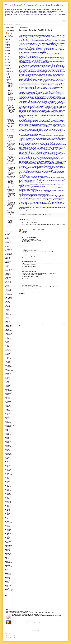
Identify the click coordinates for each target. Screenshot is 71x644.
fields (7, 343)
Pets (7, 472)
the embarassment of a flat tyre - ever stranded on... (11, 144)
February (9, 82)
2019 (7, 52)
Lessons (8, 412)
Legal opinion (9, 411)
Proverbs (8, 487)
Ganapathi (8, 363)
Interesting (8, 392)
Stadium (8, 531)
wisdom (8, 585)
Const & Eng (8, 297)
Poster (7, 485)
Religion (8, 495)
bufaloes (8, 273)
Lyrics (7, 420)
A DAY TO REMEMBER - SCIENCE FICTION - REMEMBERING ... (11, 149)
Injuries (8, 385)
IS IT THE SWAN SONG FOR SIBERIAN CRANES (10, 127)
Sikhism (8, 515)
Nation (7, 456)
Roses (7, 500)
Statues (8, 535)
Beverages (8, 264)
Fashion (8, 339)
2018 (7, 53)
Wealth (7, 583)
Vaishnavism (8, 571)
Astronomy (8, 253)
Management (9, 423)
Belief (7, 263)
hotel (7, 381)
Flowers (8, 351)
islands (7, 395)
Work (7, 588)
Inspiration (8, 388)
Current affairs (9, 308)
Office (7, 463)
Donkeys (8, 319)
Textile (7, 551)
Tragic (7, 561)
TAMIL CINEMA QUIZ (11, 130)
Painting (8, 464)
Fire (7, 345)
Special (8, 527)
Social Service (9, 524)
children (8, 289)
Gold (7, 369)
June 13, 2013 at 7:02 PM (32, 284)
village (7, 579)
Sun (7, 539)
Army (7, 251)
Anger (7, 244)
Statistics (8, 533)
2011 (7, 64)
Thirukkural (8, 553)
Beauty (7, 260)
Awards (8, 256)
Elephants (8, 328)
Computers (8, 296)
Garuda (8, 365)
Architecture (8, 249)
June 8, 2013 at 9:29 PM (31, 272)
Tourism (8, 560)
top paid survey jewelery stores (33, 244)
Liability (8, 413)
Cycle (7, 309)
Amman (8, 239)
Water (7, 581)
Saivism (8, 503)
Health (7, 375)
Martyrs (8, 428)
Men (7, 437)
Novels (7, 461)
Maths (7, 429)
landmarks (8, 407)
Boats (7, 268)
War (7, 580)
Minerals (8, 440)
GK (7, 368)
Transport (8, 563)
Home (5, 24)
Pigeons (8, 477)
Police (7, 483)
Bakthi (7, 257)
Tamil (7, 543)
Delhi (7, 313)
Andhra (8, 241)
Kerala (7, 404)
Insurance (8, 391)
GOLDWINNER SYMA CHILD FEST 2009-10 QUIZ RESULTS (11, 203)
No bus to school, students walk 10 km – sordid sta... (11, 120)
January (9, 225)
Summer (8, 537)
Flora (7, 349)
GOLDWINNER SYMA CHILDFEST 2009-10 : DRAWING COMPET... (11, 165)
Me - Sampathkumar (10, 24)
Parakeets (8, 465)
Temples (8, 547)
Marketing (8, 427)
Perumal (8, 471)
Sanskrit (8, 504)
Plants (7, 480)
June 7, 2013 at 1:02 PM (31, 249)
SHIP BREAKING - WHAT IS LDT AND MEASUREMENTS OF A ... (11, 133)
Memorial (8, 435)
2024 (7, 44)
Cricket (7, 303)
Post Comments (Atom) (28, 326)
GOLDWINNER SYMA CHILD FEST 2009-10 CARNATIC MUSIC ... (11, 217)
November (9, 69)
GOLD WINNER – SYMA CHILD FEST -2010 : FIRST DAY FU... (11, 182)
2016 (7, 57)
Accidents (8, 232)
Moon (7, 444)
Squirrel (8, 529)
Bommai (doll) (9, 269)
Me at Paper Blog (17, 24)
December (9, 67)
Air (7, 237)
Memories (8, 436)
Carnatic (8, 280)
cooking (8, 300)
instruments (8, 389)
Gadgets (8, 360)
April (8, 79)
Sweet (7, 540)
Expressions (8, 335)
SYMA (23, 216)
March (9, 81)
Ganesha (8, 364)
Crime (7, 304)
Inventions (8, 393)
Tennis (7, 548)
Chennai (8, 288)
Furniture (8, 359)
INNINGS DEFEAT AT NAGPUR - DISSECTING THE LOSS (11, 140)
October (9, 70)
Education (8, 325)
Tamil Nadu (8, 544)
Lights (7, 415)
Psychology (8, 488)
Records (8, 493)
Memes (8, 433)
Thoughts (8, 556)
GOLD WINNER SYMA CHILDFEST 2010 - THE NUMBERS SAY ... (11, 153)
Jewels (7, 399)
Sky (7, 517)
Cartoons (8, 281)
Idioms (7, 383)
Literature (8, 416)
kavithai (8, 403)
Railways (8, 491)
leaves (7, 409)
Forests (8, 353)
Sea (7, 508)
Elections (8, 327)
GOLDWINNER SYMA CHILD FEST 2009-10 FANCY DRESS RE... (11, 199)
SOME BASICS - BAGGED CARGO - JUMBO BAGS (11, 103)
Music (7, 451)
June (8, 76)
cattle (7, 285)
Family (7, 337)
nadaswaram (9, 455)
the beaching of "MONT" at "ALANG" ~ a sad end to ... (11, 107)
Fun (7, 357)
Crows (7, 305)
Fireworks (8, 347)
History (7, 379)
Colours (8, 292)
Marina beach (9, 424)
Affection (8, 235)
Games (8, 361)
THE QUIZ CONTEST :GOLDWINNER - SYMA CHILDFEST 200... (11, 186)
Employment (8, 331)
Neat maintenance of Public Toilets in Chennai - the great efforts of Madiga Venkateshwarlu (28, 615)
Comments (8, 638)
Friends (8, 355)
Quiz (7, 489)
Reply (23, 226)
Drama (7, 320)
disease (8, 316)
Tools (7, 559)
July (8, 75)
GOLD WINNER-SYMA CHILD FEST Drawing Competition (10, 207)
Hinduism (8, 377)
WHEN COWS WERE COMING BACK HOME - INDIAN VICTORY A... (11, 111)
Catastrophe (8, 283)
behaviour (8, 261)
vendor (7, 576)
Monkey (8, 441)
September (9, 72)
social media (8, 523)
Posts (7, 636)
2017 (7, 55)
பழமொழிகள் (9, 591)
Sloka (7, 520)
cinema (8, 291)
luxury (7, 419)
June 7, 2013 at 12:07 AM (32, 238)
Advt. (7, 233)
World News (8, 589)
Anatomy (8, 240)
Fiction (7, 341)
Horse (7, 380)
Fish (7, 348)
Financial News (9, 344)
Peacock (8, 467)
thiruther (8, 555)
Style (7, 536)
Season (8, 509)
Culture (8, 307)
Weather (8, 584)
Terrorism (8, 549)
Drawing (8, 321)
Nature (7, 457)
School (7, 505)
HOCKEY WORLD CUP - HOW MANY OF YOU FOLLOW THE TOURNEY (11, 89)
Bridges (8, 272)
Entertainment (9, 332)
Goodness (8, 372)
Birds (7, 267)
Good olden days (9, 371)
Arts (7, 252)
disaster (8, 315)
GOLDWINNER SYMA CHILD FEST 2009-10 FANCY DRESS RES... (11, 195)
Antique (8, 247)
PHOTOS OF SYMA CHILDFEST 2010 (11, 123)
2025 (7, 43)
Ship (7, 512)
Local (7, 417)
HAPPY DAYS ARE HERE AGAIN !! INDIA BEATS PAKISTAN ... (11, 85)
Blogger (38, 631)
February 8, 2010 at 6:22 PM (32, 223)
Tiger (7, 557)
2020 (7, 50)
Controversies (9, 299)
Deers (7, 312)
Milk (7, 439)
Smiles (7, 521)
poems (7, 481)
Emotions (8, 329)
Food (7, 352)
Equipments (8, 333)
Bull (7, 276)
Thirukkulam (8, 552)
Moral (7, 445)
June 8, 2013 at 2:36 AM (31, 261)
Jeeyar (7, 397)
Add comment (22, 293)
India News (8, 384)
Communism (8, 295)
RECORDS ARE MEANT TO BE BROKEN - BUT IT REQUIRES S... (11, 99)
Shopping (8, 513)
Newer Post (21, 324)
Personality (8, 469)
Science (8, 507)
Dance (7, 311)
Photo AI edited (9, 475)
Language (8, 408)
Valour (7, 572)
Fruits (7, 356)
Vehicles (8, 575)
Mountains (8, 447)
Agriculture (8, 236)
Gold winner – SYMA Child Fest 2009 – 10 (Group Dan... (11, 161)
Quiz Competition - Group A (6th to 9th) (11, 211)
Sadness (8, 501)
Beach (7, 259)
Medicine (8, 432)
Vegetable (8, 573)
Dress (7, 323)
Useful (7, 569)
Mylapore (8, 452)
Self (7, 511)
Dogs (7, 317)
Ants (7, 248)
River (7, 497)
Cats (7, 284)
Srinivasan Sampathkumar (27, 230)
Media (7, 431)
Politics (7, 484)
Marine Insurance (9, 425)
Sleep (7, 519)
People (7, 468)
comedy (8, 293)
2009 (7, 227)
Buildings (8, 275)
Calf (7, 279)
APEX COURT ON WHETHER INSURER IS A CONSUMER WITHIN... (10, 116)
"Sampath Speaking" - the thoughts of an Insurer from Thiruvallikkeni (34, 5)
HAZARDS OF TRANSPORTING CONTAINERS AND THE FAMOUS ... (11, 94)
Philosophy (8, 473)
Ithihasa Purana (9, 396)
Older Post (64, 324)
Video (7, 577)
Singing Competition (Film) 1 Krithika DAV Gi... (11, 214)
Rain (7, 492)
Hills (7, 376)
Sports (7, 528)
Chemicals (8, 287)
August (9, 73)
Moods (7, 443)
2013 (7, 61)
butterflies (8, 277)
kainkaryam (8, 400)
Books (7, 271)
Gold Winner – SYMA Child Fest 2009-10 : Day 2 (35, 30)
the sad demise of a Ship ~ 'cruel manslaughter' (11, 136)
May (8, 78)
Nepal (7, 459)
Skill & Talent (8, 516)
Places (7, 479)
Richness (8, 496)
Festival (8, 340)
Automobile (8, 255)
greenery (8, 373)
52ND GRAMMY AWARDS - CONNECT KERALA (10, 222)
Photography (8, 476)
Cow (7, 301)
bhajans (8, 265)
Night (7, 460)
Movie (7, 448)
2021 (7, 49)
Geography (8, 367)
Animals (8, 245)
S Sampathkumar (11, 32)
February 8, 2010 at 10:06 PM (39, 230)
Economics (8, 324)
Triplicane (8, 567)
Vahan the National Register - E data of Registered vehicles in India (18, 611)
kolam (7, 405)
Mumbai (8, 449)
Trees (7, 565)
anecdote (8, 243)
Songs (7, 525)
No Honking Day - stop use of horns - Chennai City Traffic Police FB (23, 621)
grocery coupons (37, 256)
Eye (7, 336)
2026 (7, 41)
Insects (7, 387)
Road (7, 499)
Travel (7, 564)
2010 (7, 66)
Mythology (8, 453)
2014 (7, 60)
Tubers (7, 568)
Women (8, 587)
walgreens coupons (37, 279)
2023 (7, 46)
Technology (8, 545)
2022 (7, 47)
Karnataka (8, 401)
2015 (7, 58)
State (7, 532)
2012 (7, 63)
